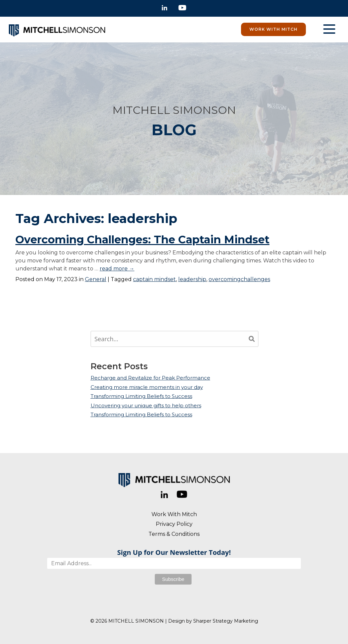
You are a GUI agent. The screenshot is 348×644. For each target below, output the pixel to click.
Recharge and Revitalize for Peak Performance (150, 378)
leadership (192, 279)
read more (117, 269)
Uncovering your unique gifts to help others (146, 405)
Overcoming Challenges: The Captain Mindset (142, 240)
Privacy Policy (174, 524)
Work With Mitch (273, 29)
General (96, 279)
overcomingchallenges (239, 279)
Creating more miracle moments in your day (147, 387)
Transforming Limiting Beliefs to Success (141, 396)
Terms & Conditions (174, 534)
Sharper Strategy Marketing (226, 621)
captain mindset (154, 279)
